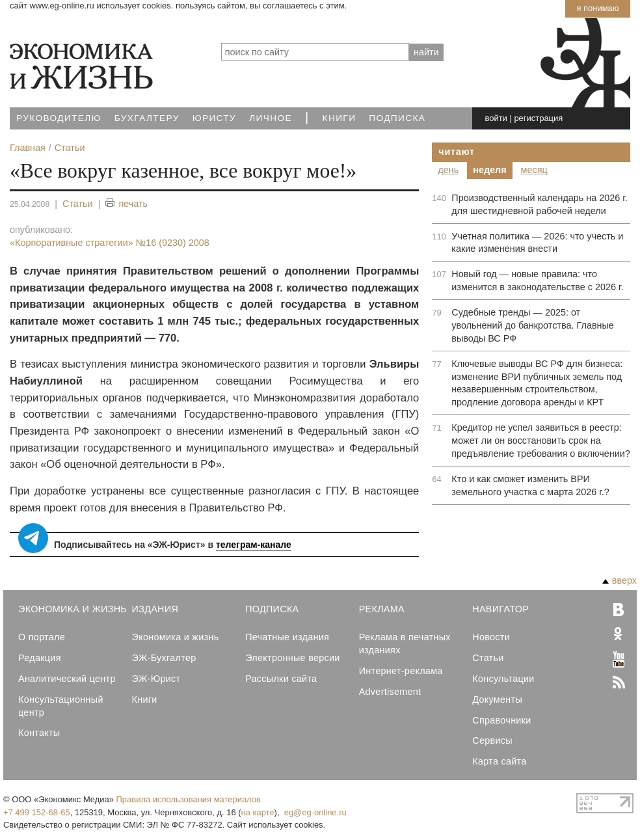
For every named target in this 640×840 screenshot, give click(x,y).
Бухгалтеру (147, 118)
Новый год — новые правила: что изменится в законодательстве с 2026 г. (537, 280)
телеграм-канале (254, 545)
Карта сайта (499, 761)
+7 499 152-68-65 (37, 812)
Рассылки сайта (281, 679)
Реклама (382, 609)
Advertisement (390, 692)
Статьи (78, 204)
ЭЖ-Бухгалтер (164, 658)
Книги (340, 118)
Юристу (214, 118)
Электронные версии (293, 658)
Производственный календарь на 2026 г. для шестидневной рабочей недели (539, 204)
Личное (271, 118)
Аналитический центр (67, 679)
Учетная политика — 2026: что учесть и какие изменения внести (537, 243)
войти (496, 118)
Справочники (501, 720)
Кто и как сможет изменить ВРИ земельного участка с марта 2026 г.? (530, 485)
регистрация (538, 118)
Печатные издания (287, 637)
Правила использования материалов (189, 799)
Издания (155, 609)
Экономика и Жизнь (73, 609)
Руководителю (59, 118)
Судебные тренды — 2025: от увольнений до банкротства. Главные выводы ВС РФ (533, 325)
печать (127, 204)
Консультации (503, 679)
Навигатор (500, 609)
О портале (42, 637)
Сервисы (492, 740)
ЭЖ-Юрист (156, 679)
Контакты (39, 733)
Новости (491, 637)
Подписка (397, 118)
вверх (620, 580)
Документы (497, 699)
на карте (258, 812)
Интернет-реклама (401, 671)
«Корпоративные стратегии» (110, 243)
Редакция (40, 658)
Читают (457, 152)
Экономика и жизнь (176, 637)
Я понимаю (597, 8)
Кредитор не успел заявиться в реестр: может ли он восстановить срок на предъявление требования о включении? (541, 440)
